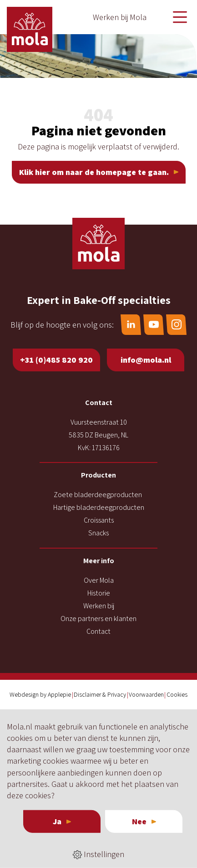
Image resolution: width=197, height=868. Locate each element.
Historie (99, 593)
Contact (98, 631)
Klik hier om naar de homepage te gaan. (94, 172)
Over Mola (99, 580)
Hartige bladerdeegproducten (99, 507)
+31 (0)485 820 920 (56, 360)
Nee (139, 821)
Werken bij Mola (120, 17)
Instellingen (98, 854)
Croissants (99, 520)
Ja (57, 821)
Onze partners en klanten (98, 619)
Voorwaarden (146, 694)
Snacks (98, 533)
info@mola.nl (146, 360)
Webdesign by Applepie (40, 694)
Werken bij (99, 606)
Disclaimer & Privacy (100, 694)
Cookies (177, 694)
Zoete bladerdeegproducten (98, 495)
